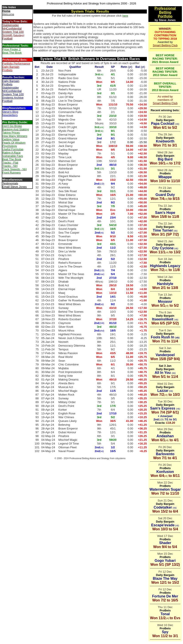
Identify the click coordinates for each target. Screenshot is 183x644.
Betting (165, 12)
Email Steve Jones (14, 187)
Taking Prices (11, 133)
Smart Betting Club (165, 45)
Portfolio (165, 16)
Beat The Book (12, 53)
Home (6, 11)
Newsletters (10, 115)
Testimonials (10, 183)
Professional (165, 8)
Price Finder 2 (11, 49)
